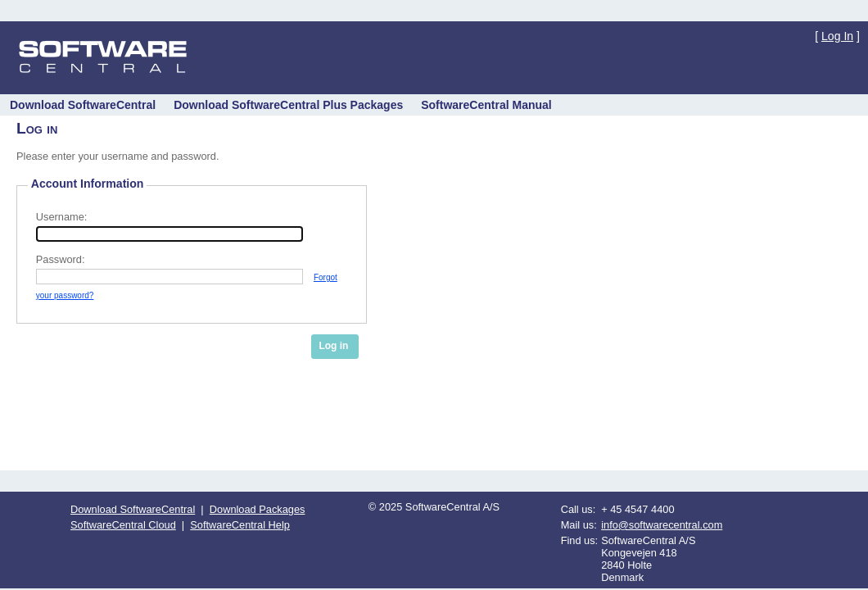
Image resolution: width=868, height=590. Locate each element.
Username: (62, 217)
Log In (837, 36)
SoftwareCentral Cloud (123, 525)
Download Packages (258, 509)
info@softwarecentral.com (662, 525)
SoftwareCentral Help (240, 525)
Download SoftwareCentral (133, 509)
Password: (61, 259)
